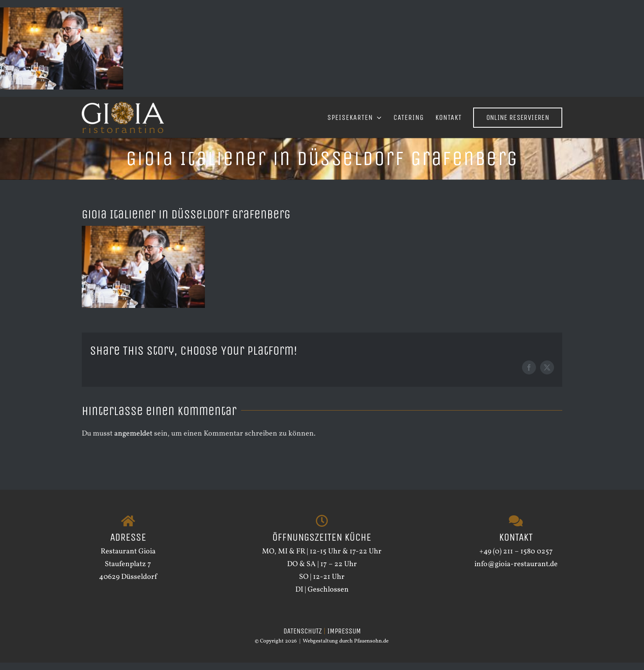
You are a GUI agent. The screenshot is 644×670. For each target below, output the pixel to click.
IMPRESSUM (344, 638)
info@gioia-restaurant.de (516, 572)
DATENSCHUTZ (303, 638)
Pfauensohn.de (371, 649)
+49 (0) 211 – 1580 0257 (516, 559)
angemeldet (133, 434)
